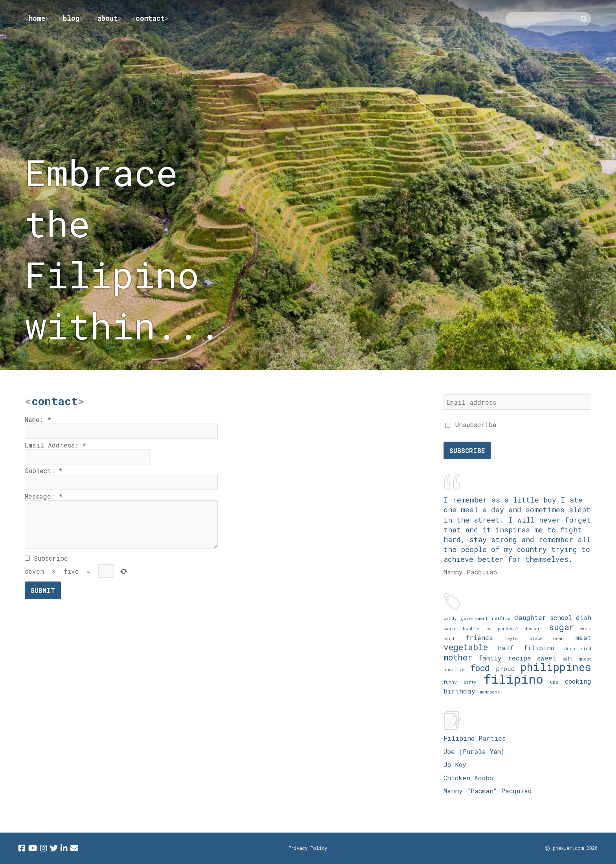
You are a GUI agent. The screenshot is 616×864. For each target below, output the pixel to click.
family (490, 658)
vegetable (466, 647)
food (480, 668)
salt (567, 659)
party (470, 682)
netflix (501, 618)
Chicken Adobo (468, 778)
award (450, 628)
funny (450, 682)
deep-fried (578, 648)
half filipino (526, 648)
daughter (530, 617)
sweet (547, 658)
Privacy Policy (308, 848)
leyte (511, 638)
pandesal (508, 628)
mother (458, 657)
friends (479, 637)
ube (554, 682)
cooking (578, 681)
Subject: (44, 471)
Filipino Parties (475, 738)
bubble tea (477, 628)
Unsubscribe (471, 425)
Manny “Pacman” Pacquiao (488, 791)
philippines (556, 667)
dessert (533, 628)
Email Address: (55, 445)
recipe (520, 658)
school (561, 617)
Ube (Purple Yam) (474, 751)
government (474, 618)
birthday (459, 691)
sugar (562, 627)
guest (585, 659)
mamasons (489, 692)
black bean (547, 638)
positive (454, 669)
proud (505, 669)
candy (450, 618)
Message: (44, 496)
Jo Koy (455, 764)
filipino (513, 679)
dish (584, 617)
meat (583, 637)
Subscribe (46, 558)
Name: (38, 419)
